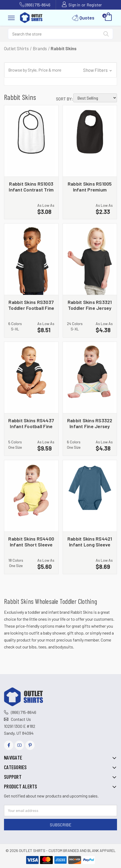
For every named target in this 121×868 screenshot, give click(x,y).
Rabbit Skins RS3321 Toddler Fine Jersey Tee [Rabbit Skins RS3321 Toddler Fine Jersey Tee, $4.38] (90, 305)
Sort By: (64, 99)
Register (94, 5)
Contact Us (21, 719)
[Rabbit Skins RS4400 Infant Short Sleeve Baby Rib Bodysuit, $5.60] (31, 496)
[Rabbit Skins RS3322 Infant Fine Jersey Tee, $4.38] (90, 378)
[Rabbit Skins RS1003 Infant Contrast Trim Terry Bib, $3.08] (31, 141)
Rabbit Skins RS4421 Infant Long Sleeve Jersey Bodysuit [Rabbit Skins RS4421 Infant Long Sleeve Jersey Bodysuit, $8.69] (90, 541)
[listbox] (95, 98)
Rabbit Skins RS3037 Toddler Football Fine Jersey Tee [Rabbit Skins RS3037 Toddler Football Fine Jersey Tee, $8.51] (31, 305)
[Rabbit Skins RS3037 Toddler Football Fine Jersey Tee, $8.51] (31, 259)
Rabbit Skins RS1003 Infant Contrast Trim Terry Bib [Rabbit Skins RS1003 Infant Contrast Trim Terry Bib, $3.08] (31, 187)
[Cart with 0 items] (108, 18)
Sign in (74, 5)
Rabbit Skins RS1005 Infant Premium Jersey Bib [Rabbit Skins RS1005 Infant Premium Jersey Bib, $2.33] (90, 187)
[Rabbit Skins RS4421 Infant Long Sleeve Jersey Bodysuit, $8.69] (90, 496)
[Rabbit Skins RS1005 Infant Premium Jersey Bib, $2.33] (90, 141)
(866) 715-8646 (38, 5)
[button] (61, 70)
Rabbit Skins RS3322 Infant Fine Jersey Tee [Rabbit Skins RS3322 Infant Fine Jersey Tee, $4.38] (90, 423)
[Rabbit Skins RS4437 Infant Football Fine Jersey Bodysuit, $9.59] (31, 378)
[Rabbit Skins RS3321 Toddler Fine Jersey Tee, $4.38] (90, 259)
